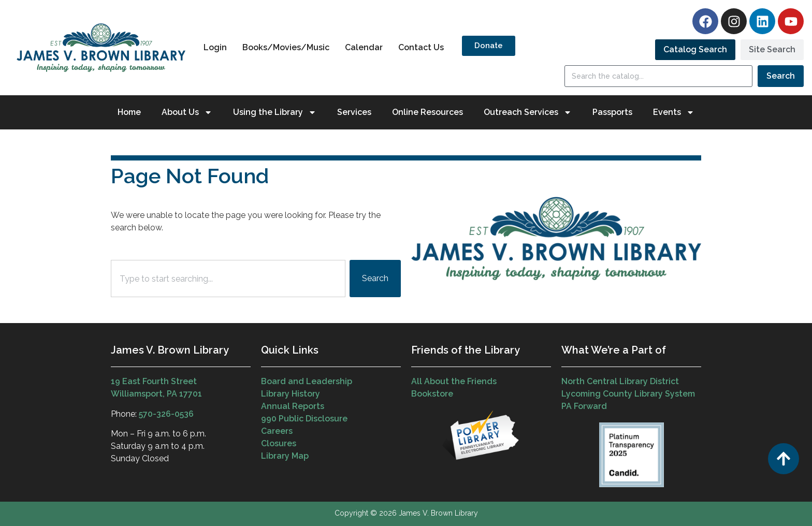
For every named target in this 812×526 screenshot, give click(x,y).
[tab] (695, 50)
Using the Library (275, 112)
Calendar (364, 47)
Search (781, 76)
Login (215, 47)
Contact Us (421, 47)
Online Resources (427, 112)
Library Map (285, 456)
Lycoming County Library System (628, 394)
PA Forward (584, 406)
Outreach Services (528, 112)
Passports (612, 112)
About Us (187, 112)
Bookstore (432, 394)
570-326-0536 (166, 414)
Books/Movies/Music (286, 47)
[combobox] (228, 279)
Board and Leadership (307, 381)
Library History (291, 394)
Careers (277, 431)
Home (129, 112)
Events (674, 112)
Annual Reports (293, 406)
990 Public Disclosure (304, 419)
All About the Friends (454, 381)
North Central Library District (620, 381)
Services (354, 112)
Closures (279, 443)
